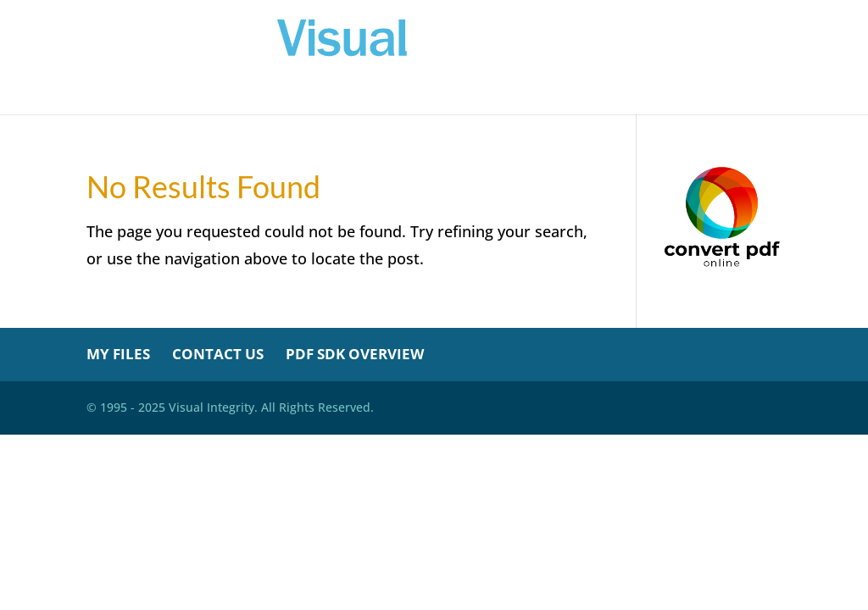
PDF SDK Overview (355, 354)
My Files (382, 95)
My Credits (477, 95)
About (563, 95)
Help (626, 95)
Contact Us (218, 354)
